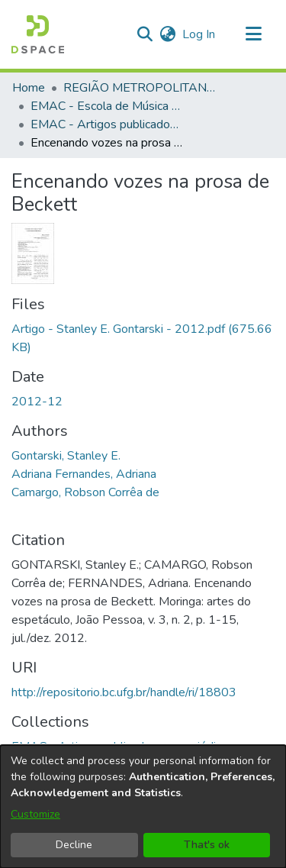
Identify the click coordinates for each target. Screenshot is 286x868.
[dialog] (143, 807)
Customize (35, 814)
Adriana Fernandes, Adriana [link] (84, 474)
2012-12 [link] (37, 402)
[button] (38, 34)
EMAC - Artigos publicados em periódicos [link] (107, 124)
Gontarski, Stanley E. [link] (66, 456)
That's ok (207, 845)
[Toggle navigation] (253, 34)
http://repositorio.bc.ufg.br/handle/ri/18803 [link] (124, 692)
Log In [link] (199, 34)
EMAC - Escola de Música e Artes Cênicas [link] (107, 106)
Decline (74, 845)
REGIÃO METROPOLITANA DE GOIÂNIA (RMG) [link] (140, 88)
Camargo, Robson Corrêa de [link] (85, 492)
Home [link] (29, 88)
